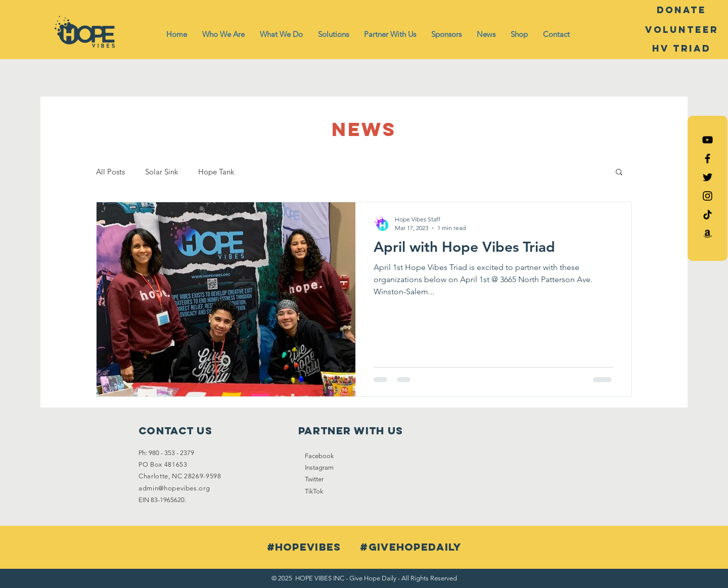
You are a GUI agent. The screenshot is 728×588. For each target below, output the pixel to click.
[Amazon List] (708, 233)
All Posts (110, 172)
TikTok (314, 491)
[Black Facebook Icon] (708, 159)
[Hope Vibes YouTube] (708, 140)
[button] (223, 34)
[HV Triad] (681, 49)
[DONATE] (681, 10)
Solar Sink (162, 172)
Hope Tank (216, 172)
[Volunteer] (681, 30)
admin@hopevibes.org (174, 488)
